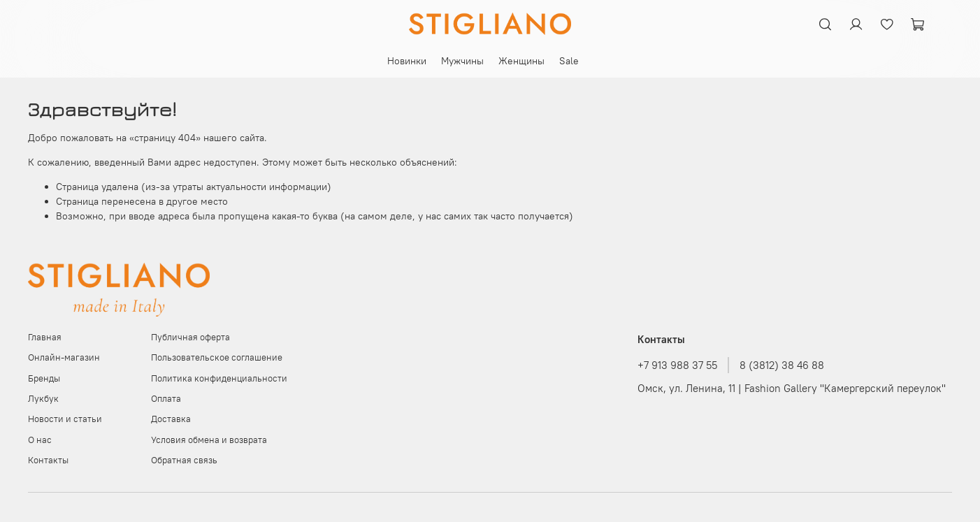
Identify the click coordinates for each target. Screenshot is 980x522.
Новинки (407, 61)
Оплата (166, 399)
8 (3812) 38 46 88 (782, 365)
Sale (569, 61)
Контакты (48, 460)
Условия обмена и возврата (209, 440)
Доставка (171, 419)
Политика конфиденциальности (219, 378)
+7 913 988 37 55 (677, 365)
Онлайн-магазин (64, 357)
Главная (45, 337)
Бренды (44, 378)
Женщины (521, 61)
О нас (40, 440)
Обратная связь (184, 460)
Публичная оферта (190, 337)
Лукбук (43, 399)
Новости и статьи (65, 419)
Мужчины (462, 61)
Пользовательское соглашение (217, 357)
